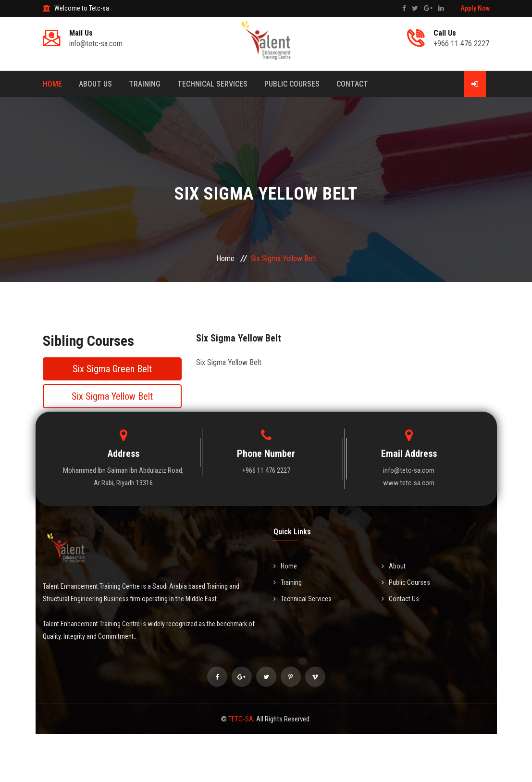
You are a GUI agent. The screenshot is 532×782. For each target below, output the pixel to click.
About (394, 566)
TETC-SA (241, 719)
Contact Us (400, 599)
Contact (352, 84)
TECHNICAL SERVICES (212, 84)
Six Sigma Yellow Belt (112, 396)
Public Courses (292, 84)
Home (52, 84)
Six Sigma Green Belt (112, 369)
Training (145, 84)
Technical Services (303, 599)
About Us (95, 84)
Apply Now (475, 8)
